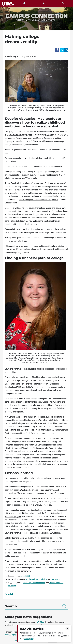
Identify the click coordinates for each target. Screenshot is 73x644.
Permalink (9, 594)
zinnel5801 (25, 576)
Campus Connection (37, 16)
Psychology (56, 579)
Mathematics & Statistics (36, 579)
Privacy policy (29, 639)
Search (36, 606)
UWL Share (40, 622)
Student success (38, 583)
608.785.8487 (10, 635)
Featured (27, 583)
